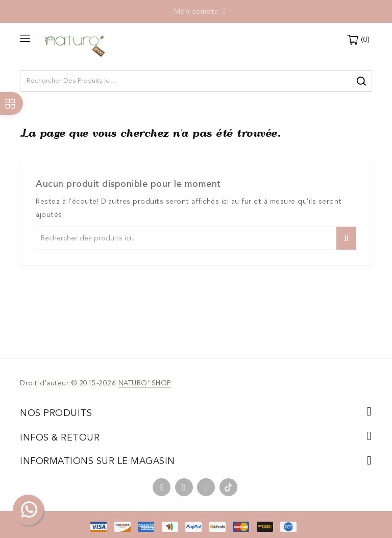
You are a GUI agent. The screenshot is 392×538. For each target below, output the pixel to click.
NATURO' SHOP (145, 384)
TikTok (228, 487)
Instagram (206, 487)
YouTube (184, 487)
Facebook (162, 487)
